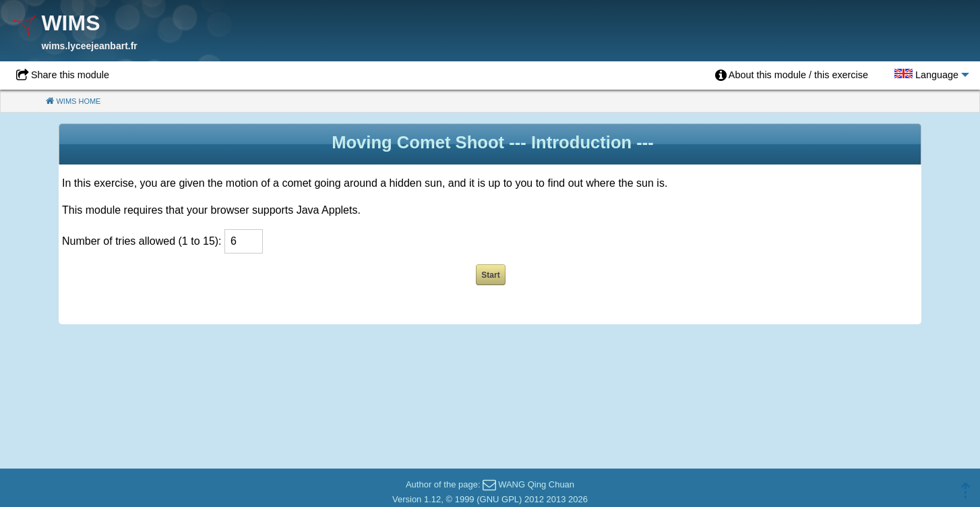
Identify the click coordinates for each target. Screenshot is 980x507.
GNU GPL (500, 499)
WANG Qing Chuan (536, 484)
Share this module (70, 75)
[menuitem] (792, 76)
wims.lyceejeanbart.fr (89, 46)
